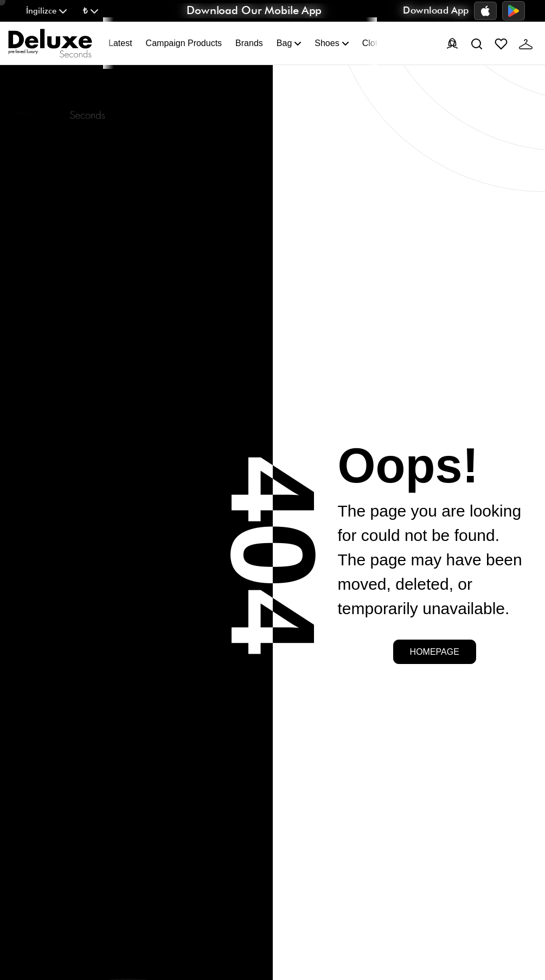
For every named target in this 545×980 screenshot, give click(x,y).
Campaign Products (184, 43)
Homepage (435, 652)
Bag (289, 43)
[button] (46, 11)
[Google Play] (514, 11)
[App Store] (485, 11)
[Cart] (526, 43)
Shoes (331, 43)
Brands (249, 43)
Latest (120, 43)
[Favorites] (501, 43)
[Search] (477, 43)
